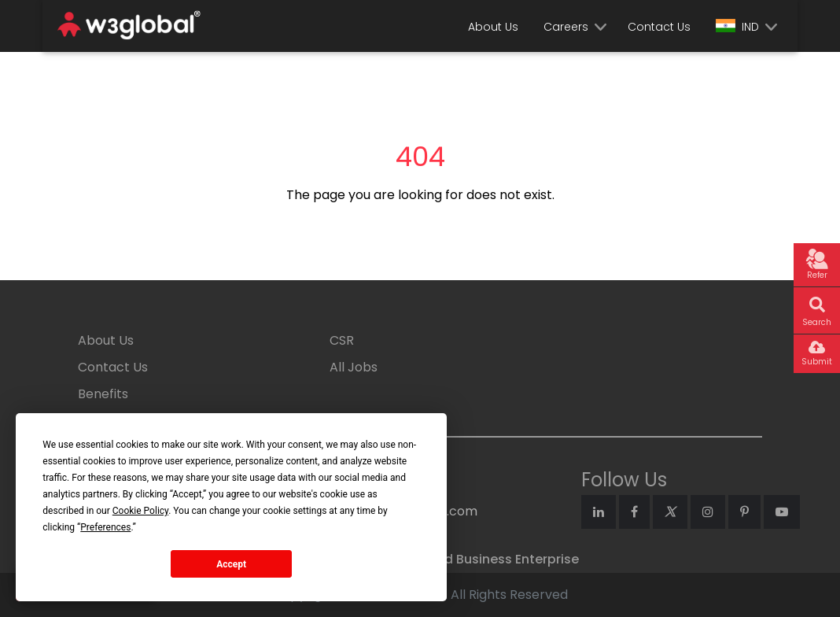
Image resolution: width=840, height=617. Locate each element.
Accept (231, 564)
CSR (342, 340)
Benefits (103, 394)
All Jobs (354, 367)
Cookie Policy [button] (140, 511)
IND (737, 27)
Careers (566, 27)
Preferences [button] (105, 527)
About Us (493, 27)
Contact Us (659, 27)
